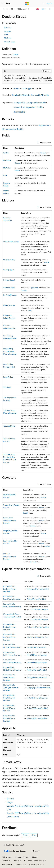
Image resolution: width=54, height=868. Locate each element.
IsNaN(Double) (9, 305)
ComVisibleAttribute (40, 95)
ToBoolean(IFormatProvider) (38, 589)
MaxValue (7, 160)
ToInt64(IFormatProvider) (37, 662)
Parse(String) (8, 377)
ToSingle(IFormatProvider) (37, 677)
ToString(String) (9, 426)
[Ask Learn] (38, 9)
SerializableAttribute (21, 95)
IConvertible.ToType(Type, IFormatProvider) (11, 688)
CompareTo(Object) (11, 241)
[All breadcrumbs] (4, 9)
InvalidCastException (40, 609)
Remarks (7, 31)
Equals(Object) (9, 270)
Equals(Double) (9, 260)
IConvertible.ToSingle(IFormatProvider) (9, 677)
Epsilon (6, 153)
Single (10, 802)
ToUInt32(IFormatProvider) (37, 708)
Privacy (16, 861)
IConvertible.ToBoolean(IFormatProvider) (10, 589)
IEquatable (30, 107)
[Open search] (43, 3)
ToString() (7, 387)
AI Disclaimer (7, 857)
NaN (5, 175)
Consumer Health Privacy (34, 861)
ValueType (27, 88)
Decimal (11, 799)
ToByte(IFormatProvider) (36, 599)
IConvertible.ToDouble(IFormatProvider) (9, 637)
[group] (27, 78)
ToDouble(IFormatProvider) (37, 637)
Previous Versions (22, 857)
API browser (22, 9)
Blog (34, 857)
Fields (6, 34)
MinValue (7, 168)
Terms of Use (7, 864)
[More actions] (50, 9)
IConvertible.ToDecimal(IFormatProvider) (10, 627)
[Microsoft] (27, 3)
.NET (11, 9)
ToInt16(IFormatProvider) (36, 647)
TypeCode (34, 287)
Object (16, 88)
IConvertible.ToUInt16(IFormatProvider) (9, 698)
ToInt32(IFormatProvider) (37, 655)
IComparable (19, 103)
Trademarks (20, 864)
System (15, 54)
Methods (8, 38)
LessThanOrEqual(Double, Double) (10, 556)
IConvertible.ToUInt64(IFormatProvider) (9, 718)
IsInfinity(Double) (10, 295)
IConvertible (19, 107)
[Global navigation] (3, 3)
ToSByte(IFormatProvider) (37, 670)
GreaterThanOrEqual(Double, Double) (10, 520)
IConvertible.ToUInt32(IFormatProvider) (9, 708)
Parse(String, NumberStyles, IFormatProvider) (10, 351)
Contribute (6, 861)
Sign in (49, 3)
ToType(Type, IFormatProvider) (39, 688)
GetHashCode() (9, 280)
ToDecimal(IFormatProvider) (38, 627)
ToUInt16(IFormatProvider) (37, 698)
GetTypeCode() (9, 287)
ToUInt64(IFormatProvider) (37, 718)
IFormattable (19, 112)
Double (43, 103)
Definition (8, 28)
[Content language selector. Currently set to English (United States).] (14, 845)
